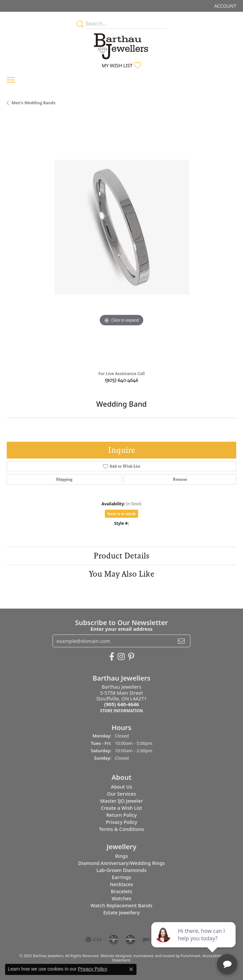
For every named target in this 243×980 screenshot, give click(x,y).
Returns (180, 479)
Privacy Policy (92, 969)
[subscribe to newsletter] (181, 641)
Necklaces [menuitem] (121, 884)
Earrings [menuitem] (121, 877)
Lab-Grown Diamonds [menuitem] (121, 870)
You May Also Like (122, 574)
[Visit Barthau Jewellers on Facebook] (112, 657)
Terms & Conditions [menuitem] (121, 829)
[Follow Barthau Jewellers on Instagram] (121, 657)
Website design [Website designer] (114, 955)
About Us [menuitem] (121, 786)
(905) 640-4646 (122, 380)
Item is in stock (122, 514)
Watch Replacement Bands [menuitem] (121, 905)
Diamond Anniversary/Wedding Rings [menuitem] (121, 863)
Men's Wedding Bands (34, 103)
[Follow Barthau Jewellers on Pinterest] (131, 657)
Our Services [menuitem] (121, 793)
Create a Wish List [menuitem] (121, 808)
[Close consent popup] (131, 969)
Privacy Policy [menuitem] (121, 822)
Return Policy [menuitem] (121, 815)
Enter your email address (121, 628)
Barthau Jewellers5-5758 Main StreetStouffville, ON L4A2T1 (121, 699)
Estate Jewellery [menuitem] (121, 912)
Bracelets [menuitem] (121, 891)
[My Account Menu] (225, 6)
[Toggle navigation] (11, 80)
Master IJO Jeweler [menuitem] (121, 801)
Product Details (121, 556)
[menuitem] (94, 939)
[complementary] (194, 943)
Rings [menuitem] (122, 856)
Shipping (64, 479)
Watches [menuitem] (121, 898)
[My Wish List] (121, 65)
